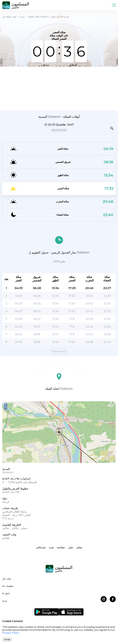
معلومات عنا (8, 586)
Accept (7, 639)
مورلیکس (41, 547)
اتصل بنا (6, 593)
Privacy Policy (11, 633)
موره (51, 547)
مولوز (79, 547)
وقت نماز (7, 579)
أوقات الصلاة (34, 17)
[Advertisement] (59, 88)
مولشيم (61, 547)
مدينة (22, 17)
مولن (71, 547)
